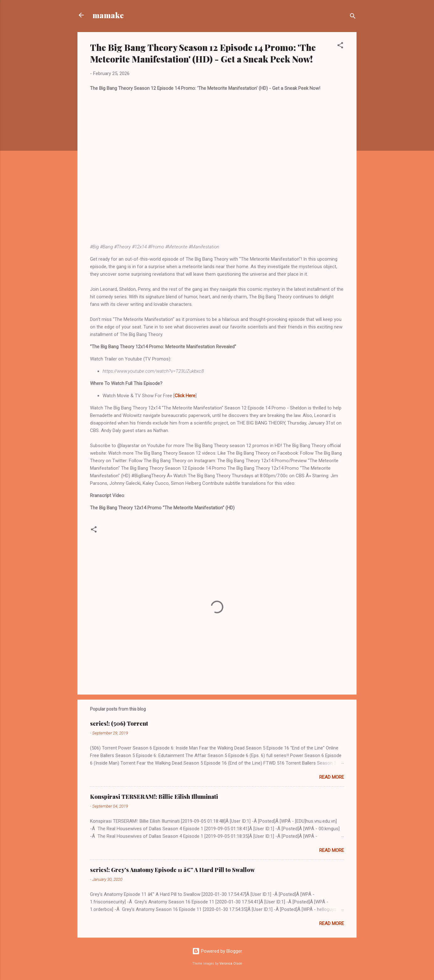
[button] (340, 46)
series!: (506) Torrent (119, 723)
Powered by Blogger (217, 951)
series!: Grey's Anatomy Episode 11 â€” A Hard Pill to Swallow (172, 870)
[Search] (353, 17)
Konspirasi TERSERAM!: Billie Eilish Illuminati (154, 797)
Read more (332, 777)
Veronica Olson (231, 964)
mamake (108, 15)
